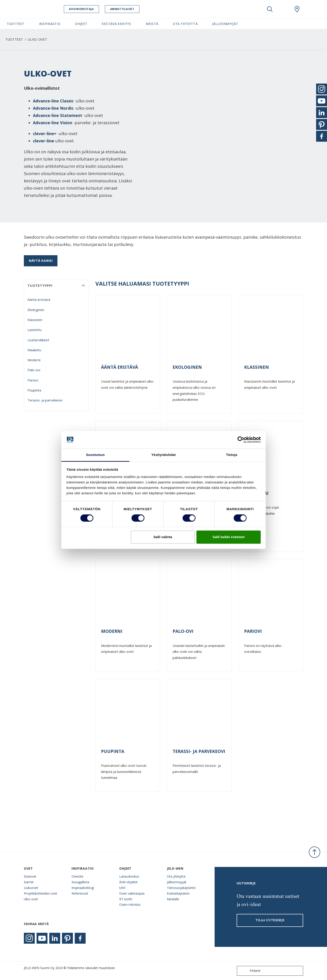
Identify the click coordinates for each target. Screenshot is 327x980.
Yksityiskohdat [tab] (163, 455)
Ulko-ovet (31, 899)
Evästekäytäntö (178, 893)
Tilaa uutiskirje (270, 920)
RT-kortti (126, 899)
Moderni (34, 360)
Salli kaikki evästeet (229, 537)
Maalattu (34, 350)
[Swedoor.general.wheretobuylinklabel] (297, 9)
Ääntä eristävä (39, 299)
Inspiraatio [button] (50, 24)
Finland (250, 971)
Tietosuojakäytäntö (181, 888)
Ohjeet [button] (81, 24)
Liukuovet (31, 888)
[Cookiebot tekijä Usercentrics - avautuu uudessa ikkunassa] (241, 440)
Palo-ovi (34, 370)
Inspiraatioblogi (83, 888)
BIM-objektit (128, 882)
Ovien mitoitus (130, 905)
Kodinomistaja (86, 9)
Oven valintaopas (132, 893)
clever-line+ (45, 134)
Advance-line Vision (53, 123)
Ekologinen (36, 310)
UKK (122, 888)
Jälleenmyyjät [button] (225, 24)
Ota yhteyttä (176, 876)
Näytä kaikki (41, 261)
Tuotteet (14, 39)
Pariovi (33, 380)
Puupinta (34, 390)
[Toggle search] (270, 9)
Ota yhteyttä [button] (185, 24)
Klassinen (35, 320)
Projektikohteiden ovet (41, 893)
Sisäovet (30, 876)
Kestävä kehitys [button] (116, 24)
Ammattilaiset (127, 9)
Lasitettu (35, 330)
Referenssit (80, 893)
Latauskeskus (129, 876)
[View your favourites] (283, 9)
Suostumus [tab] (95, 455)
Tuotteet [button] (16, 24)
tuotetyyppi (40, 285)
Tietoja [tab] (232, 455)
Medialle (173, 899)
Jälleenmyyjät (177, 882)
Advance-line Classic (53, 101)
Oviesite (77, 876)
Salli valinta (163, 537)
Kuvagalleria (80, 882)
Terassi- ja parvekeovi (45, 400)
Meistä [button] (152, 24)
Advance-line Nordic (53, 108)
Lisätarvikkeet (38, 340)
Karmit (29, 882)
